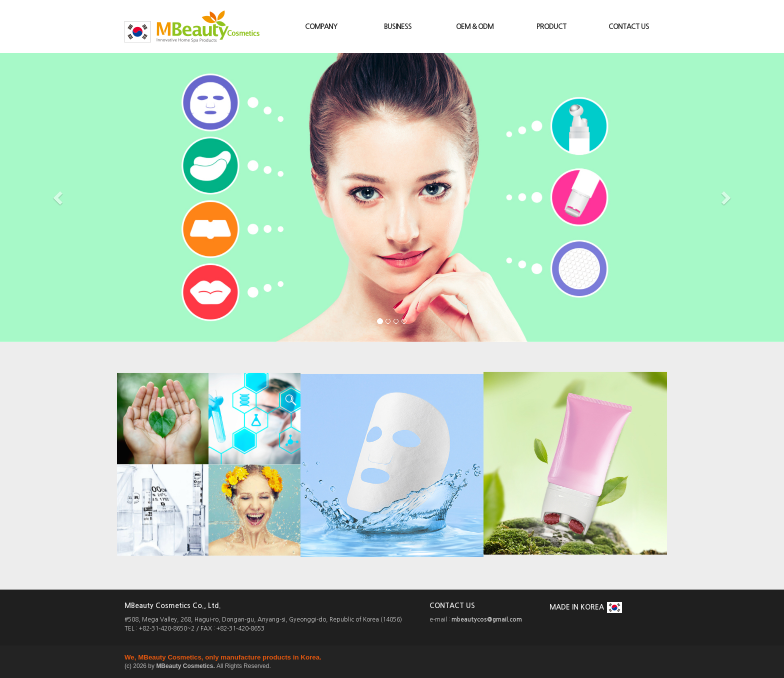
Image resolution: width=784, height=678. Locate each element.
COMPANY (321, 26)
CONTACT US (629, 26)
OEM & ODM (475, 26)
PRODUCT (551, 26)
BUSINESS (398, 26)
